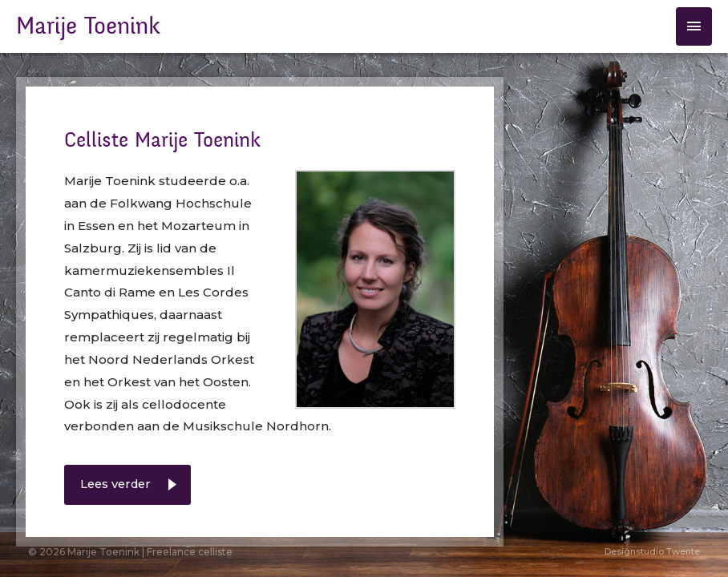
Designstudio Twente (652, 551)
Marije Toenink (88, 26)
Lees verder (118, 484)
